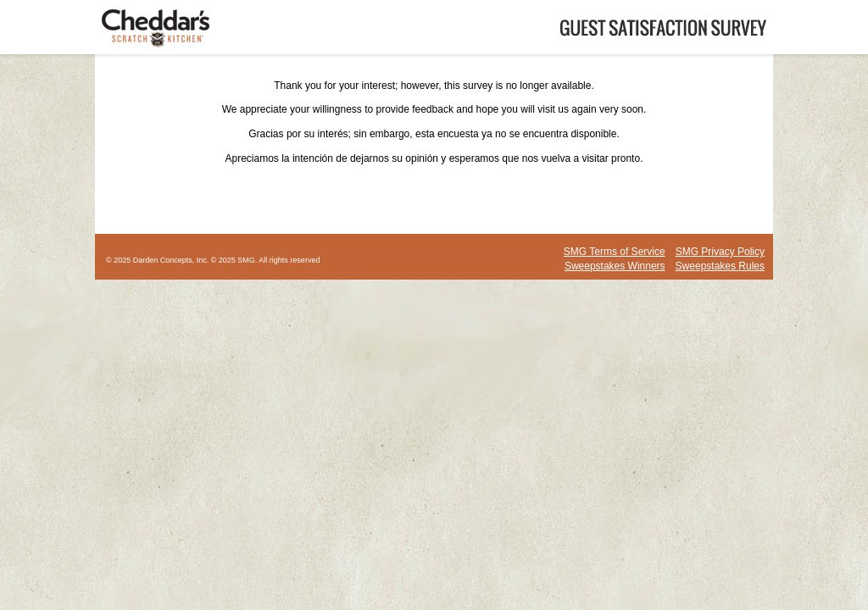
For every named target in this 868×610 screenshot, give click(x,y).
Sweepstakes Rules (720, 266)
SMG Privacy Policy (720, 252)
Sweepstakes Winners (615, 266)
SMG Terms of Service (615, 252)
